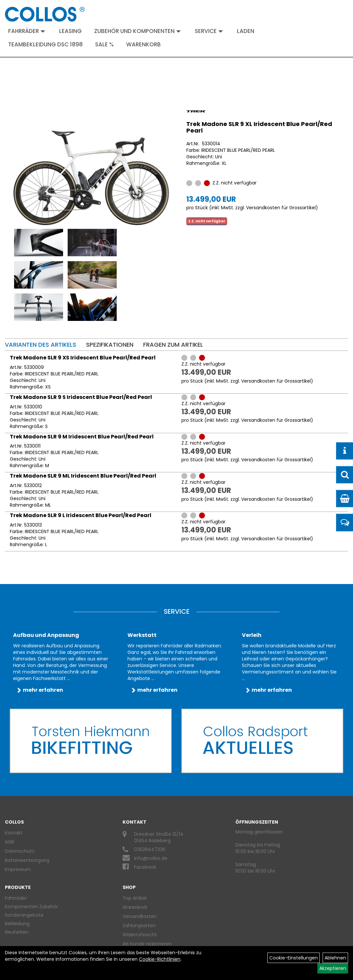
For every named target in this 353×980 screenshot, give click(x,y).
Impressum (18, 869)
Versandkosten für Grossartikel (281, 208)
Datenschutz (20, 851)
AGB (9, 842)
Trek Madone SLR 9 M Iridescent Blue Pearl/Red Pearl (82, 437)
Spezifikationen (110, 345)
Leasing (70, 31)
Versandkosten (140, 916)
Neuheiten (17, 932)
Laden (246, 31)
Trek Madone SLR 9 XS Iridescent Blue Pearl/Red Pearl (83, 358)
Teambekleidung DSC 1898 (45, 44)
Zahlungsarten (139, 925)
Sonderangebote (24, 915)
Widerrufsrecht (140, 935)
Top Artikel (134, 898)
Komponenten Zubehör (32, 907)
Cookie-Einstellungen (294, 958)
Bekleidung (17, 924)
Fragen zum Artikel (173, 345)
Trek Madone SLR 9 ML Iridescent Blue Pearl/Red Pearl (83, 476)
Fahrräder (27, 31)
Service (209, 31)
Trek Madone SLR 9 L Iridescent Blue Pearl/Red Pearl (81, 515)
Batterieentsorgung (27, 860)
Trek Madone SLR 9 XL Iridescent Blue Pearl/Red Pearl (259, 127)
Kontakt (14, 833)
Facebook (145, 867)
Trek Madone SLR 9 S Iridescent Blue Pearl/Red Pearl (81, 397)
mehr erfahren (43, 690)
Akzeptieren (333, 968)
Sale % (104, 44)
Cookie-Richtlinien (160, 959)
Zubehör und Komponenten (137, 31)
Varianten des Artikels (41, 345)
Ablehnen (335, 958)
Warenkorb (143, 44)
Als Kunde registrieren (147, 944)
